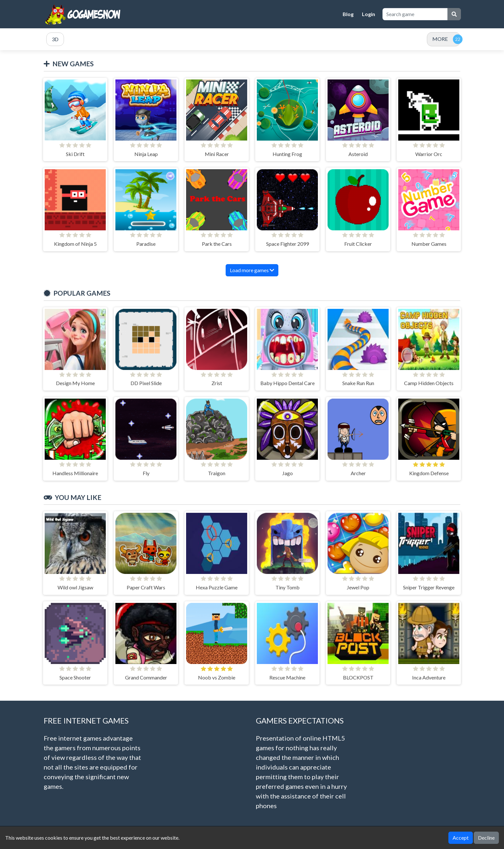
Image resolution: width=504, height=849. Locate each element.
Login (369, 14)
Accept (461, 838)
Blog (348, 14)
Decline (486, 838)
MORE (440, 39)
